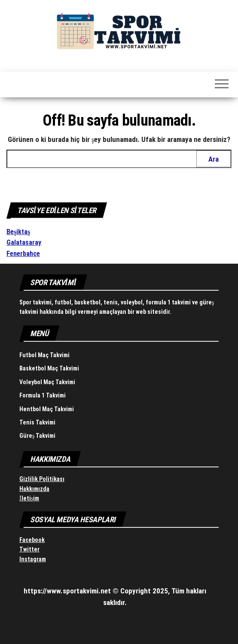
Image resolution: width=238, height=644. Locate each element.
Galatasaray (24, 242)
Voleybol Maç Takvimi (47, 382)
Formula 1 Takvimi (43, 395)
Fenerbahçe (23, 254)
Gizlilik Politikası (42, 479)
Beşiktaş (18, 232)
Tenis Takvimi (37, 422)
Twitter (29, 549)
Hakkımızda (34, 489)
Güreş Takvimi (37, 436)
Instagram (33, 559)
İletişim (29, 498)
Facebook (32, 540)
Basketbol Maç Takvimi (49, 368)
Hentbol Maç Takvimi (47, 409)
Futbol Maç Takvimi (44, 355)
